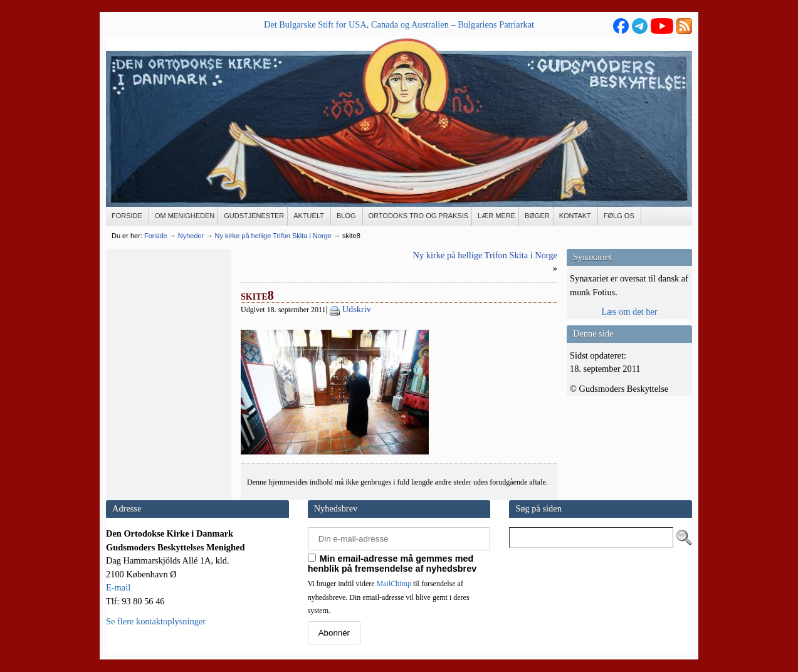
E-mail (118, 587)
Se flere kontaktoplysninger (156, 621)
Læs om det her (629, 312)
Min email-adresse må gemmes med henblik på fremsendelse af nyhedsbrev (392, 564)
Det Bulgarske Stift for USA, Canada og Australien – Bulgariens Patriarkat (399, 24)
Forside (156, 236)
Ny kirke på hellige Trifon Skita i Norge (485, 255)
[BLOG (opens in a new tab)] (347, 216)
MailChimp (394, 584)
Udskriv (357, 309)
